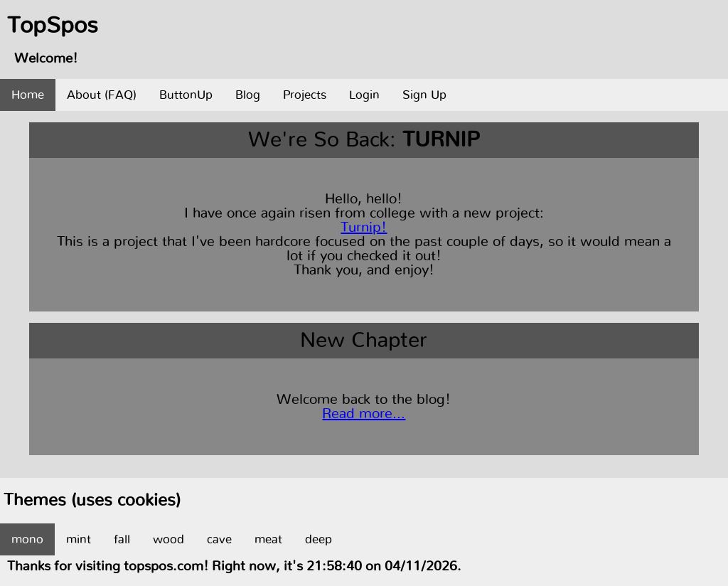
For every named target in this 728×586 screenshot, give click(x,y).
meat (268, 539)
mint (79, 539)
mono (27, 539)
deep (318, 539)
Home (28, 95)
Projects (305, 95)
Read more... (364, 414)
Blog (248, 95)
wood (168, 539)
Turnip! (364, 228)
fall (122, 539)
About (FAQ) (102, 95)
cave (219, 539)
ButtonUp (186, 95)
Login (364, 95)
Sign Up (424, 95)
